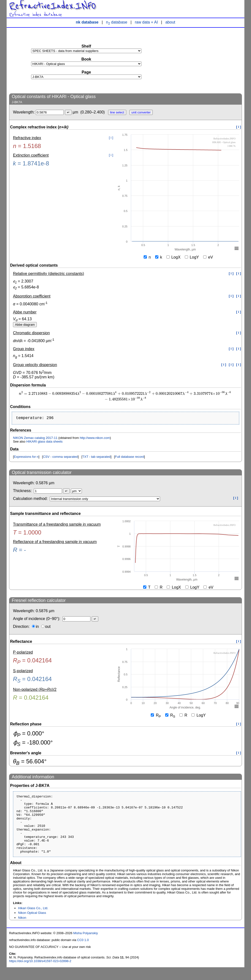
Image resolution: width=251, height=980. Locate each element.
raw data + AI (146, 22)
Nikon (22, 930)
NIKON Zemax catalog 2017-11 (35, 439)
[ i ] (239, 127)
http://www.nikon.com (95, 439)
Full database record (130, 458)
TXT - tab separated (96, 458)
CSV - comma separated (60, 458)
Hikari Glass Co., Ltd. (33, 921)
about (170, 22)
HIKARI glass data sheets (44, 442)
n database (117, 22)
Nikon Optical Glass (32, 925)
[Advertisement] (205, 60)
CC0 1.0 (83, 953)
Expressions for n (26, 458)
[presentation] (125, 396)
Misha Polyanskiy (86, 946)
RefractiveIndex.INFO (52, 6)
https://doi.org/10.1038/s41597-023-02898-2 (40, 974)
